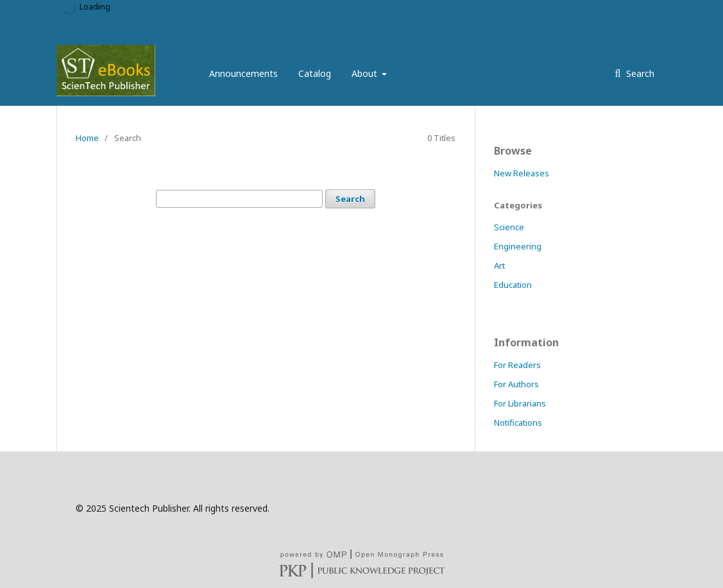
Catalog (315, 73)
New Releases (522, 173)
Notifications (518, 423)
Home (87, 138)
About (366, 73)
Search (639, 73)
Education (513, 285)
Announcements (243, 73)
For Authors (516, 384)
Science (509, 227)
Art (499, 265)
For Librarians (520, 403)
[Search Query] (239, 199)
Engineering (518, 246)
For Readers (517, 365)
